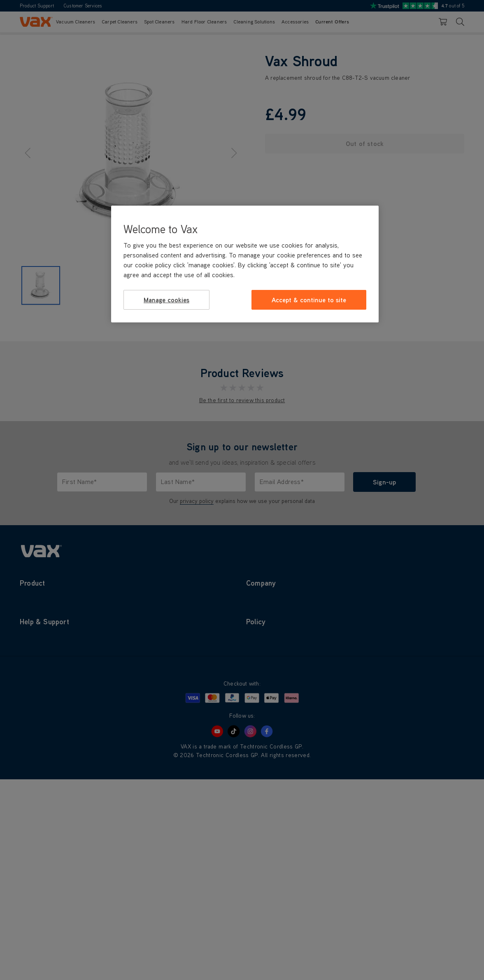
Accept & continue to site (309, 300)
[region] (245, 264)
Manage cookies (166, 300)
